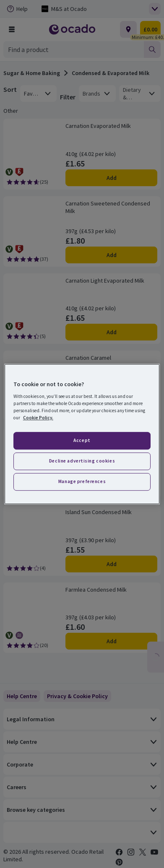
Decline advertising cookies (82, 461)
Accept (82, 440)
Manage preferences (82, 481)
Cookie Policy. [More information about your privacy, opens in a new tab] (38, 418)
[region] (82, 434)
